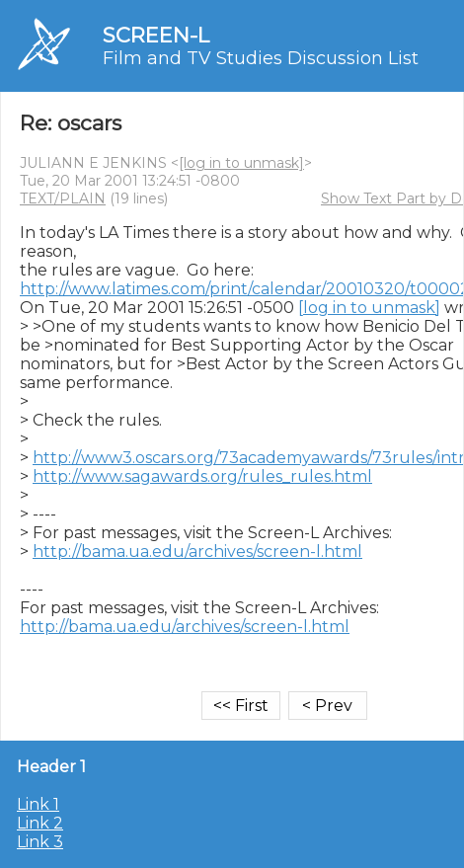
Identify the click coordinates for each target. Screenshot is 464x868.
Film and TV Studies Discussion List (261, 58)
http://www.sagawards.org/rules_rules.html (202, 476)
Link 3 (40, 842)
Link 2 (40, 823)
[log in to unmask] (241, 163)
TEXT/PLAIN (63, 198)
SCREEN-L (156, 35)
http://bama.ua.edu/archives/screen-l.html (197, 552)
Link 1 (38, 804)
